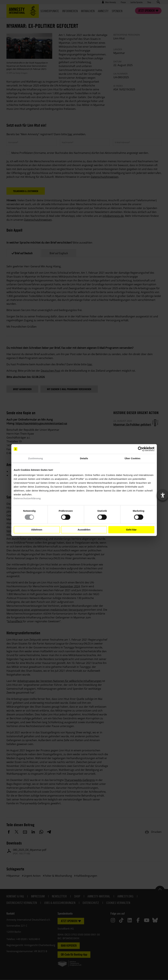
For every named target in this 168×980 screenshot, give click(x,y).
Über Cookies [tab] (133, 458)
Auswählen (84, 530)
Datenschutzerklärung (27, 498)
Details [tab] (84, 458)
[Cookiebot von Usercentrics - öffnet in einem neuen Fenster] (140, 449)
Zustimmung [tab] (35, 458)
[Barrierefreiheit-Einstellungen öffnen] (163, 495)
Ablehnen (37, 530)
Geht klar (131, 530)
